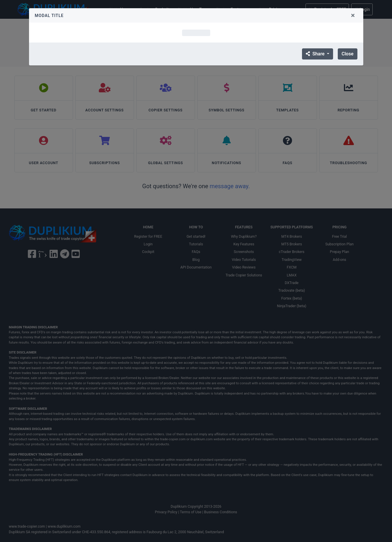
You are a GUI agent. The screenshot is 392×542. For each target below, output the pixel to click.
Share (316, 54)
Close (348, 54)
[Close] (353, 15)
